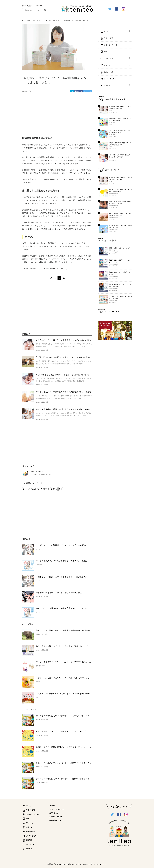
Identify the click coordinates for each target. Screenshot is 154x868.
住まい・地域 (32, 21)
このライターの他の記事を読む (42, 475)
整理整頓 (46, 489)
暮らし (41, 21)
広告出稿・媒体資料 (56, 817)
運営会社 (52, 806)
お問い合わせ (54, 813)
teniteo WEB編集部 (37, 471)
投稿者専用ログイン (56, 820)
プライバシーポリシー (57, 809)
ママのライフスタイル (32, 489)
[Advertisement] (39, 512)
